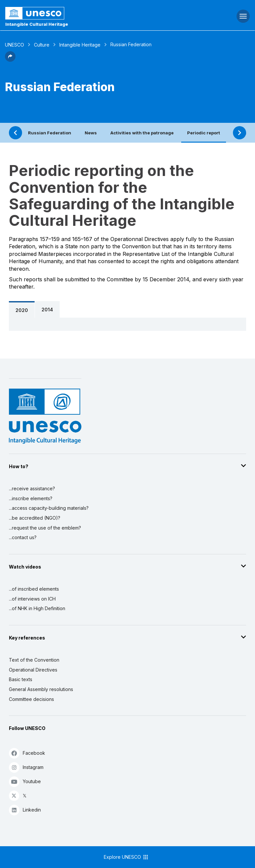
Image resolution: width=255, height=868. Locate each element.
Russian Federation (50, 133)
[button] (10, 60)
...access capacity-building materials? (49, 508)
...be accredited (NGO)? (35, 518)
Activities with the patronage (142, 133)
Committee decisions (31, 699)
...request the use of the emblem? (45, 528)
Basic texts (21, 679)
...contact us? (23, 537)
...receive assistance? (32, 488)
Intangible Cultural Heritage (37, 24)
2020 (22, 310)
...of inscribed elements (34, 589)
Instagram (26, 767)
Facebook (27, 753)
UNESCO (14, 45)
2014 (47, 310)
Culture (42, 45)
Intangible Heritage (80, 45)
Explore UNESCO (126, 857)
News (91, 133)
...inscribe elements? (31, 498)
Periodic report (204, 133)
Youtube (25, 781)
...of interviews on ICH (32, 599)
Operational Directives (33, 670)
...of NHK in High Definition (37, 608)
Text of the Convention (34, 660)
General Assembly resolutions (41, 689)
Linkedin (25, 810)
